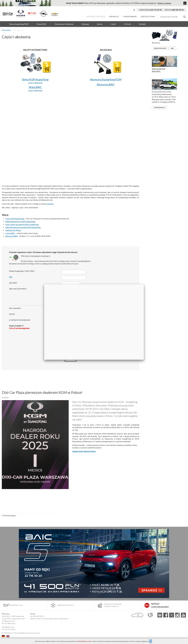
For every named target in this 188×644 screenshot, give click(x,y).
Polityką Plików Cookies (84, 641)
